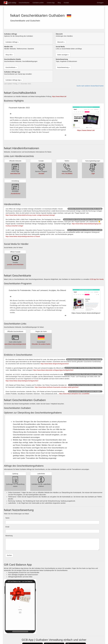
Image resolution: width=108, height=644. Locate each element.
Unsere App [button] (51, 3)
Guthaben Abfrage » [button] (12, 42)
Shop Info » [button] (9, 55)
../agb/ (93, 174)
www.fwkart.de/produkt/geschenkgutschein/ (19, 344)
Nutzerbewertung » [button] (63, 67)
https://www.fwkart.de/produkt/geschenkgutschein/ (22, 381)
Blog (59, 3)
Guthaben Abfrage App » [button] (14, 80)
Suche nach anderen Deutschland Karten (90, 86)
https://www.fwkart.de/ (59, 96)
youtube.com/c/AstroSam (15, 264)
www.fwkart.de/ (15, 174)
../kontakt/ (41, 174)
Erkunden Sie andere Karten (41, 344)
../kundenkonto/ (15, 194)
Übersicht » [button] (61, 42)
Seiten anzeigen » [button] (63, 55)
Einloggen (100, 3)
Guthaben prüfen (38, 3)
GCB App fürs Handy (97, 279)
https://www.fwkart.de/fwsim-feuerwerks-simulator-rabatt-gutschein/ (57, 387)
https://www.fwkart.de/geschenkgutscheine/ (55, 364)
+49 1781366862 (67, 174)
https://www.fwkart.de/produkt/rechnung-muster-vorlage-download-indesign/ (30, 215)
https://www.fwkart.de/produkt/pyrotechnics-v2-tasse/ (23, 236)
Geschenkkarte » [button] (11, 67)
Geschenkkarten (24, 3)
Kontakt (66, 3)
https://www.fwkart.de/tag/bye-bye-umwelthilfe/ (74, 394)
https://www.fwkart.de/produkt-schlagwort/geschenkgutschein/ (53, 370)
